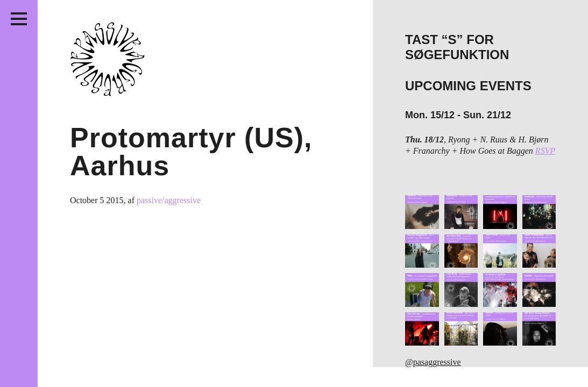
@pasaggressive (433, 362)
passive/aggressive (169, 200)
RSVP (545, 151)
